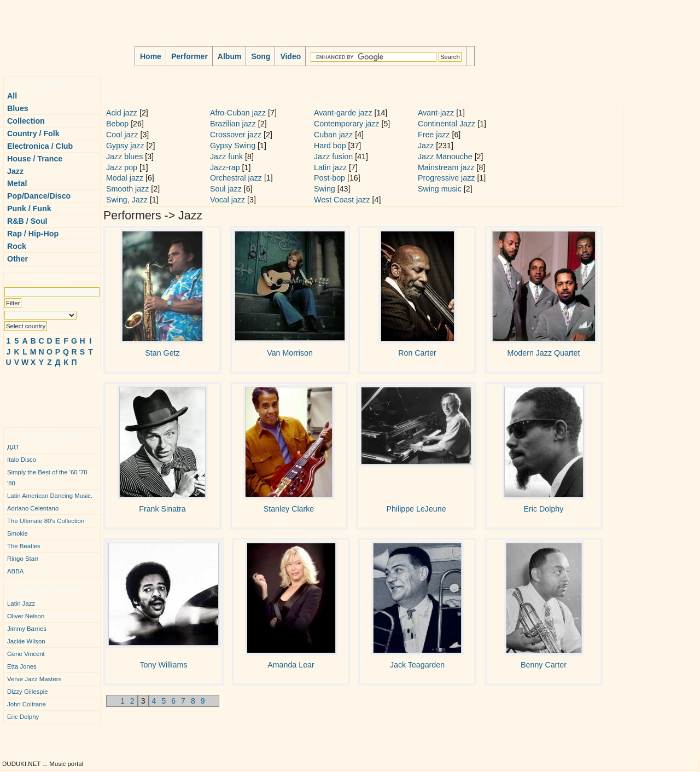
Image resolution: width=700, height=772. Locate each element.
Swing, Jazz (127, 200)
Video (290, 56)
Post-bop (329, 178)
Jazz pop (122, 167)
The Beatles (24, 546)
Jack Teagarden (417, 665)
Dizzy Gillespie (28, 692)
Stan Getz (162, 353)
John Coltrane (27, 704)
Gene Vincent (26, 654)
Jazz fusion (333, 156)
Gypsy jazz (125, 146)
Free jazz (434, 135)
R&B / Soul (27, 221)
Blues (18, 108)
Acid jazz (122, 113)
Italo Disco (22, 460)
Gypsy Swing (233, 146)
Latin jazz (330, 167)
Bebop (117, 124)
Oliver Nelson (26, 616)
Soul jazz (226, 189)
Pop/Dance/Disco (39, 196)
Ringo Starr (23, 559)
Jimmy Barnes (27, 629)
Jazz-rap (225, 167)
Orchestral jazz (236, 178)
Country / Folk (33, 133)
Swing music (440, 189)
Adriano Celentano (33, 508)
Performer (189, 56)
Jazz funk (226, 156)
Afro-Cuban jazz (238, 113)
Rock (17, 246)
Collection (26, 121)
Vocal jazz (227, 200)
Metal (17, 183)
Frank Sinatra (162, 509)
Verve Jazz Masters (34, 679)
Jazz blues (124, 156)
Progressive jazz (446, 178)
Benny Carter (544, 665)
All (12, 96)
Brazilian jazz (233, 124)
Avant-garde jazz (343, 113)
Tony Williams (164, 665)
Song (261, 56)
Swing (325, 189)
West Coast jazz (342, 200)
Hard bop (330, 146)
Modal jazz (125, 178)
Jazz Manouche (445, 156)
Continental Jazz (447, 124)
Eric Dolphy (23, 717)
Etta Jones (22, 666)
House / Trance (35, 159)
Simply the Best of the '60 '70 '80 (47, 478)
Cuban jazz (333, 135)
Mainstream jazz (446, 167)
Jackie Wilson (26, 641)
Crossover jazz (236, 135)
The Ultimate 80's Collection (46, 521)
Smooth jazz (127, 189)
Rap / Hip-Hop (33, 234)
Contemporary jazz (346, 124)
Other (17, 259)
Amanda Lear (291, 665)
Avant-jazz (436, 113)
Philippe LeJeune (416, 509)
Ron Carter (417, 353)
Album (230, 56)
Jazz (15, 171)
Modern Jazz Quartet (544, 353)
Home (151, 56)
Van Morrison (290, 353)
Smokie (17, 533)
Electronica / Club (40, 146)
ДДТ (13, 447)
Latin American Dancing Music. (50, 496)
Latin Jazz (21, 603)
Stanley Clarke (289, 509)
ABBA (15, 571)
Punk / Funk (29, 208)
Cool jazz (122, 135)
